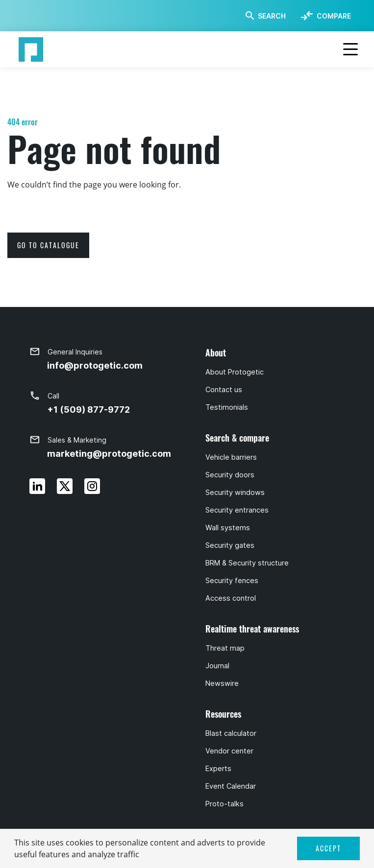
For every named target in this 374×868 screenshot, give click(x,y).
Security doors (230, 475)
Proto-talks (224, 804)
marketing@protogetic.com (109, 454)
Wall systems (228, 528)
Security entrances (237, 510)
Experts (218, 769)
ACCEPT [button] (328, 848)
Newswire (222, 683)
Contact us (224, 390)
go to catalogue (48, 245)
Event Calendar (231, 786)
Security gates (230, 545)
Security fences (232, 581)
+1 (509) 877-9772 (88, 410)
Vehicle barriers (231, 457)
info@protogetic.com (95, 365)
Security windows (235, 493)
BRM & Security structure (247, 563)
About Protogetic (235, 372)
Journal (217, 666)
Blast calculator (231, 733)
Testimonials (227, 407)
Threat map (225, 648)
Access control (231, 598)
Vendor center (229, 751)
